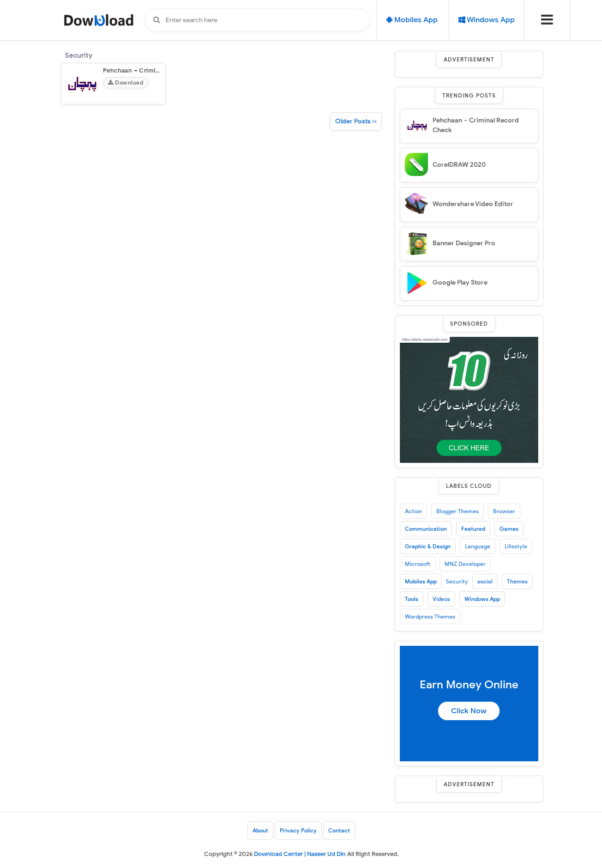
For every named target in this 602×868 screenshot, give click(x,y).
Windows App (482, 599)
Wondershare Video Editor (473, 204)
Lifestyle (516, 546)
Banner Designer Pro (464, 243)
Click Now (469, 711)
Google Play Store (460, 282)
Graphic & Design (428, 546)
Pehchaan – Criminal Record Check (155, 70)
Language (478, 546)
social (485, 581)
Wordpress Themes (430, 616)
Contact (339, 830)
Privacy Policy (298, 830)
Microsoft (418, 564)
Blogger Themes (458, 511)
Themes (517, 581)
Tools (412, 599)
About (260, 830)
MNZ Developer (465, 564)
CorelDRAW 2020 (459, 165)
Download (126, 82)
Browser (504, 511)
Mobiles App (421, 581)
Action (413, 511)
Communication (426, 529)
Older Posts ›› (356, 121)
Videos (441, 599)
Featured (473, 529)
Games (509, 529)
